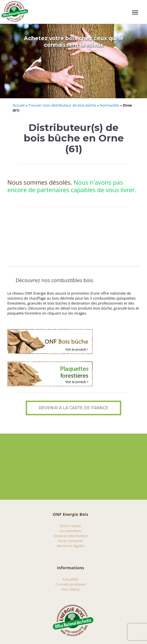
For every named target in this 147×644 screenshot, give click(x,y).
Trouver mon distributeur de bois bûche (62, 105)
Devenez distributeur (70, 536)
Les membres (71, 531)
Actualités (71, 579)
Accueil (19, 105)
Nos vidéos (70, 589)
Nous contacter (70, 541)
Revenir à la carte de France (73, 408)
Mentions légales (71, 546)
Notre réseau (71, 526)
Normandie (110, 105)
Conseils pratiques (71, 584)
